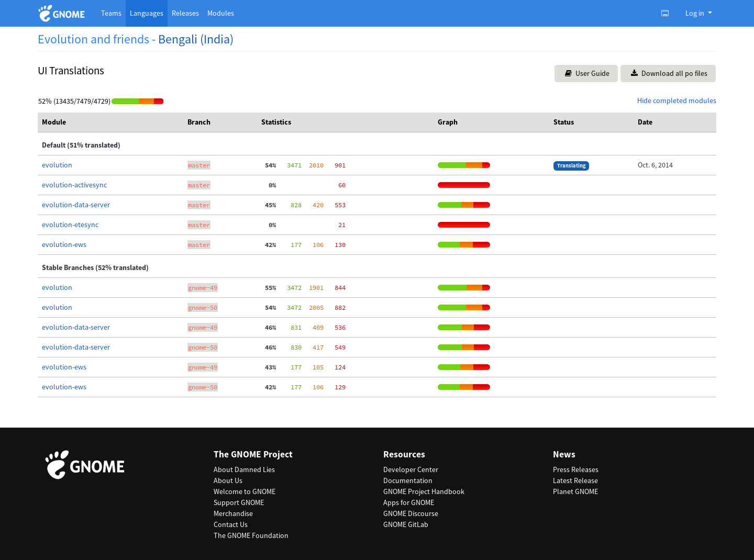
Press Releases (576, 469)
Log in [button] (696, 13)
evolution (57, 165)
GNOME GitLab (406, 524)
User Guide (587, 73)
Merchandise (233, 513)
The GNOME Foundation (251, 535)
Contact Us (231, 524)
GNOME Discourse (411, 513)
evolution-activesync (74, 185)
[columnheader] (110, 122)
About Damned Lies (244, 469)
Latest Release (575, 480)
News (564, 455)
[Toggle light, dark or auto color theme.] (668, 13)
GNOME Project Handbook (424, 491)
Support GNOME (239, 502)
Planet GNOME (575, 491)
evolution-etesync (70, 225)
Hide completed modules (677, 100)
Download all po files (669, 73)
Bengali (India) (196, 39)
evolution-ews (64, 244)
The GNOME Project (253, 455)
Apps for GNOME (409, 502)
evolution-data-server (76, 205)
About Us (228, 480)
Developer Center (411, 469)
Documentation (408, 480)
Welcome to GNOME (245, 491)
